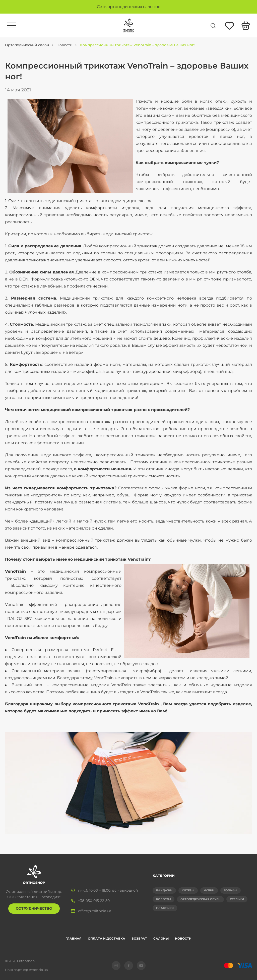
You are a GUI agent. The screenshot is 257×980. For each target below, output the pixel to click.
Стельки (237, 899)
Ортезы (188, 890)
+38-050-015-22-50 (94, 901)
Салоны (161, 938)
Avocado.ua (38, 970)
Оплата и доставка (107, 938)
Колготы (164, 899)
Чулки (209, 890)
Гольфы (231, 890)
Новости (183, 938)
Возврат (139, 938)
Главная (74, 938)
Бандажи (164, 890)
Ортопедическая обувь (200, 899)
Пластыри (165, 908)
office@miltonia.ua (95, 911)
